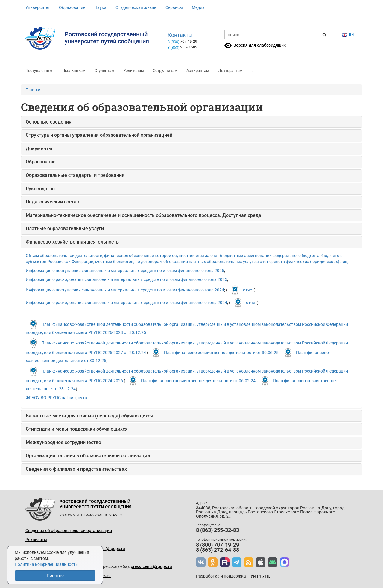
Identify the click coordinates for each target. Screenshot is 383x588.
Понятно (55, 575)
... (253, 70)
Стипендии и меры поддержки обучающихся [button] (77, 429)
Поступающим (39, 70)
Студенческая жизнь (136, 7)
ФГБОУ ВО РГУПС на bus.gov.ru (56, 398)
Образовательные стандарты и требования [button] (75, 175)
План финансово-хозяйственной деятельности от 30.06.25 (221, 352)
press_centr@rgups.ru (151, 566)
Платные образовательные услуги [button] (65, 228)
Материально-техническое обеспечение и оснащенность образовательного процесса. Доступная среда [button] (143, 215)
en (348, 35)
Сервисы (174, 7)
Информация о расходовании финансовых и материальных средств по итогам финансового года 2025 (126, 279)
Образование (72, 7)
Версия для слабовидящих (260, 45)
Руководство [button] (40, 189)
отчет (249, 290)
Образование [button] (41, 162)
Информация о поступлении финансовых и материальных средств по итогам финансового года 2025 (125, 271)
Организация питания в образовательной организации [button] (88, 456)
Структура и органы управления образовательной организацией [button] (99, 135)
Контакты (180, 35)
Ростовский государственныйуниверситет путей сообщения (107, 38)
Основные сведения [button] (49, 122)
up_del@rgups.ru (109, 549)
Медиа (198, 7)
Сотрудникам (165, 70)
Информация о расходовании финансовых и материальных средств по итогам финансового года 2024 (126, 302)
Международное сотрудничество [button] (63, 442)
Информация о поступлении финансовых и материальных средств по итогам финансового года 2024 (125, 290)
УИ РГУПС (260, 576)
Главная (34, 90)
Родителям (134, 70)
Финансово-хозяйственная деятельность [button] (72, 242)
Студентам (104, 70)
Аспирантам (198, 70)
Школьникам (73, 70)
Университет (38, 7)
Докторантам (230, 70)
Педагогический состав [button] (53, 202)
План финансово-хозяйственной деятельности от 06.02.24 (198, 380)
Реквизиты (36, 540)
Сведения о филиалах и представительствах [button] (76, 469)
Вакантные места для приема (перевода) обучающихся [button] (89, 416)
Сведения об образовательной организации (69, 531)
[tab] (191, 122)
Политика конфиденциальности (46, 564)
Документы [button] (39, 149)
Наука (100, 7)
